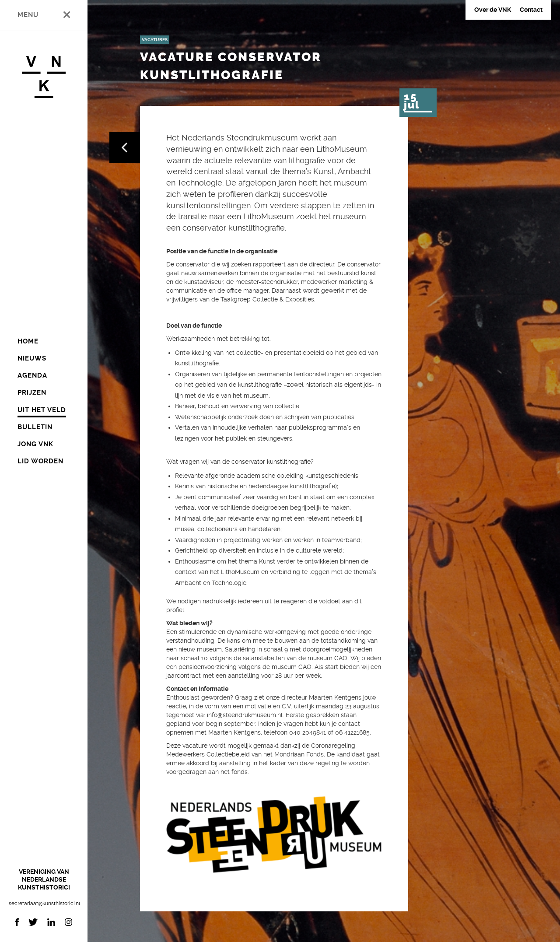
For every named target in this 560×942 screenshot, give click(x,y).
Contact (531, 10)
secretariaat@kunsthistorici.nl (44, 903)
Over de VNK (493, 10)
